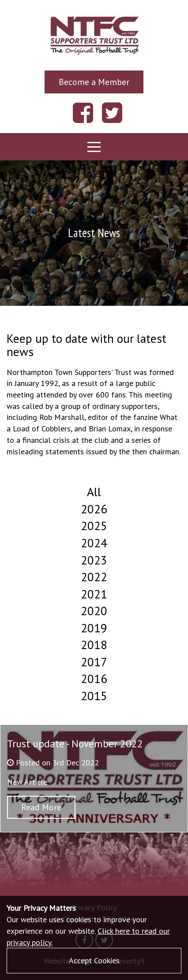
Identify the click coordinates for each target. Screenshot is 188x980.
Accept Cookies (94, 960)
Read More (41, 807)
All (94, 492)
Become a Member (94, 82)
